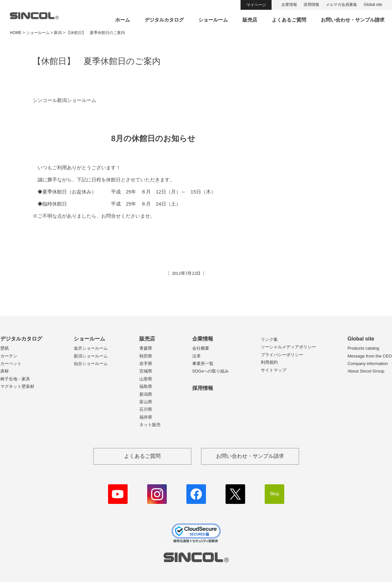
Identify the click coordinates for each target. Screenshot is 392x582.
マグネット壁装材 (17, 386)
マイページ (256, 5)
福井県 (146, 417)
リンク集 (269, 339)
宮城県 (146, 371)
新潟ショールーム (91, 356)
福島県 (146, 386)
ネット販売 (150, 425)
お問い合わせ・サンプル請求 (353, 20)
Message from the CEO (370, 356)
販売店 (250, 20)
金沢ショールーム (91, 348)
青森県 (146, 348)
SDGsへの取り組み (211, 371)
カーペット (11, 364)
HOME (16, 33)
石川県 (146, 409)
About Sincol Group (366, 371)
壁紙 (5, 348)
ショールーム (213, 20)
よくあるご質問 (289, 20)
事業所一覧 (203, 364)
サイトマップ (274, 370)
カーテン (9, 356)
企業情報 (289, 5)
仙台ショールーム (91, 364)
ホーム (123, 20)
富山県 (146, 402)
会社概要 (201, 348)
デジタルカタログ (164, 20)
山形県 (146, 379)
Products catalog (363, 348)
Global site (373, 5)
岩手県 (146, 364)
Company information (368, 364)
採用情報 (311, 5)
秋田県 (146, 356)
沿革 (196, 356)
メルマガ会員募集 (341, 5)
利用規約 (269, 362)
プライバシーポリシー (282, 355)
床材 (5, 371)
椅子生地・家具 (15, 379)
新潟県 (146, 394)
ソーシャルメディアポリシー (288, 347)
